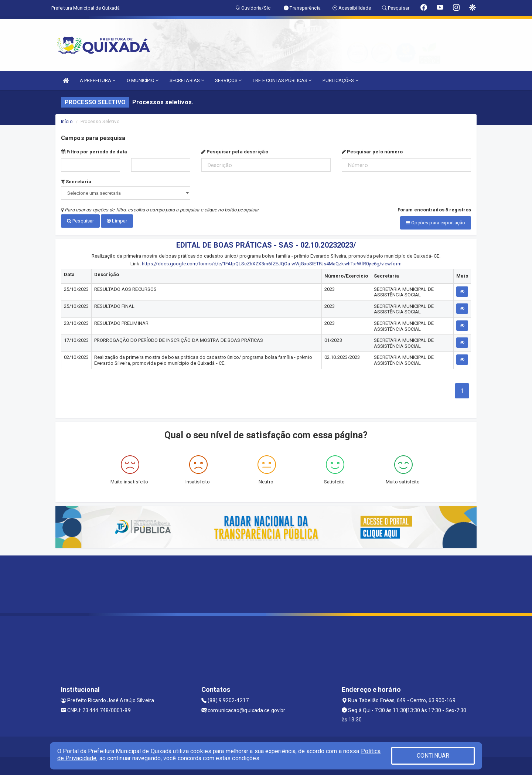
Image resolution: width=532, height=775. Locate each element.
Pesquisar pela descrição (235, 152)
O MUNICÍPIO (143, 80)
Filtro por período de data (94, 152)
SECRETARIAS (187, 80)
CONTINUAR (433, 756)
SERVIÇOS (228, 80)
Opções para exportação (436, 223)
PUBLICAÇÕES (340, 80)
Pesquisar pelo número (372, 152)
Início (67, 121)
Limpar (117, 221)
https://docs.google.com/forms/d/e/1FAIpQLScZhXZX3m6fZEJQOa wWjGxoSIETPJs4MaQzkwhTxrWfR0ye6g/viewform (272, 263)
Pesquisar (80, 221)
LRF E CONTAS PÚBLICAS (282, 80)
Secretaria (76, 182)
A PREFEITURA (98, 80)
